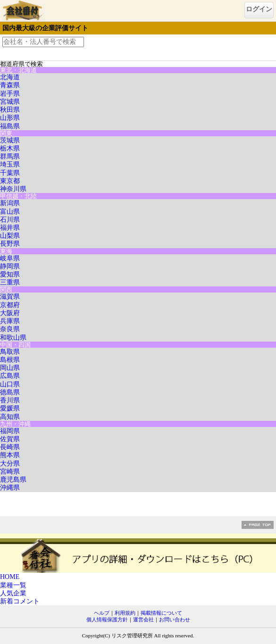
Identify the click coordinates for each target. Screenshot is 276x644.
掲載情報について (161, 613)
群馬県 (10, 156)
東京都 (10, 181)
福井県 (10, 228)
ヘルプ (102, 613)
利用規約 (125, 613)
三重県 (10, 282)
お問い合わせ (175, 619)
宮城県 (10, 102)
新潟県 (10, 203)
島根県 (10, 360)
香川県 (10, 400)
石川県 (10, 220)
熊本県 (10, 455)
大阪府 (10, 313)
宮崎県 (10, 472)
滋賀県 (10, 297)
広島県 (10, 376)
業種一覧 (13, 585)
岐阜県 (10, 258)
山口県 (10, 384)
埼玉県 (10, 164)
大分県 (10, 464)
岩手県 (10, 94)
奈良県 (10, 329)
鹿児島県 (13, 480)
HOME (10, 577)
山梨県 (10, 236)
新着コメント (20, 601)
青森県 (10, 85)
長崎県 (10, 447)
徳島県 (10, 392)
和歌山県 (13, 338)
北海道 (10, 77)
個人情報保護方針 (107, 619)
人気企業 (13, 593)
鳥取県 (10, 352)
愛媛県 (10, 408)
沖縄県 (10, 488)
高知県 (10, 417)
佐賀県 (10, 439)
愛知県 (10, 274)
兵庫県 (10, 321)
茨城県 (10, 140)
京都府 (10, 305)
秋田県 (10, 110)
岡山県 (10, 368)
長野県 (10, 244)
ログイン (259, 9)
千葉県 (10, 173)
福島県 (10, 126)
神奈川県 (13, 189)
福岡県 (10, 431)
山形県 (10, 118)
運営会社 (143, 619)
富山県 (10, 212)
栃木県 (10, 148)
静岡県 (10, 266)
